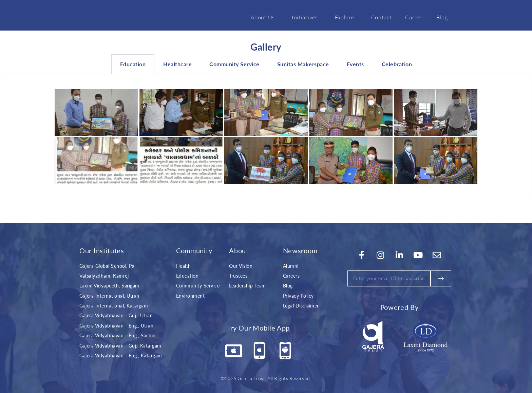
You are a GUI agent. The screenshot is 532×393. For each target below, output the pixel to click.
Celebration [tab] (397, 64)
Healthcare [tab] (177, 64)
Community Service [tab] (234, 64)
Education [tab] (133, 64)
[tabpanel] (266, 137)
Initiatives (307, 17)
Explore (346, 17)
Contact (382, 17)
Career (414, 17)
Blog (442, 17)
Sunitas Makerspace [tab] (303, 64)
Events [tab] (355, 64)
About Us (264, 17)
